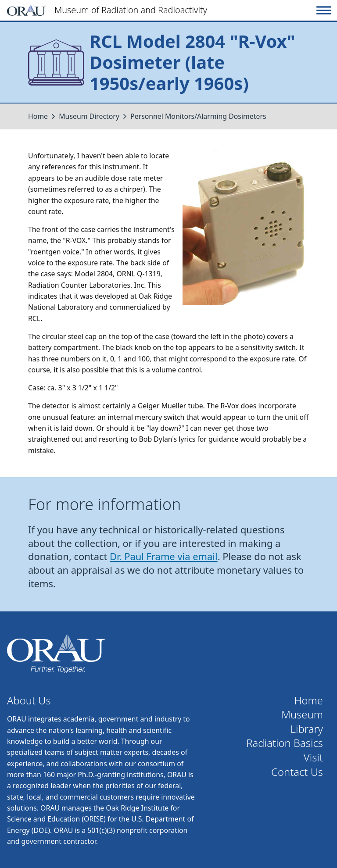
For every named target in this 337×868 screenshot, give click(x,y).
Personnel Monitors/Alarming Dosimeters (198, 116)
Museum (302, 715)
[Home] (160, 10)
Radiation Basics (285, 743)
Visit (313, 758)
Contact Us (297, 772)
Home (38, 116)
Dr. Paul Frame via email (164, 556)
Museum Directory (89, 116)
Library (307, 729)
